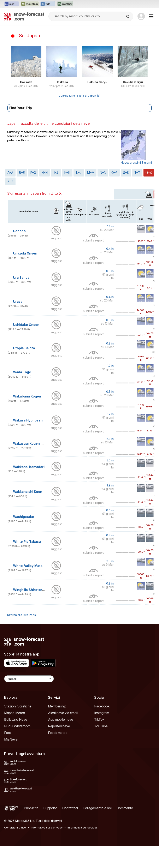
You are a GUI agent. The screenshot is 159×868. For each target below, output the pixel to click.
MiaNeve (11, 739)
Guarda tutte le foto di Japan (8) (79, 96)
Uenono (19, 231)
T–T (137, 173)
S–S (126, 173)
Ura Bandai (22, 278)
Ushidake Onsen (26, 325)
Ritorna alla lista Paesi (22, 615)
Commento (125, 808)
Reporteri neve (59, 726)
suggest (56, 238)
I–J (56, 173)
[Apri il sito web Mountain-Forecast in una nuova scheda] (30, 4)
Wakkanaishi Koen (28, 492)
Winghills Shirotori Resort (34, 590)
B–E (22, 173)
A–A (10, 173)
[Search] (128, 17)
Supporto (50, 808)
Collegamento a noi (97, 808)
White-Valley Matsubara (32, 566)
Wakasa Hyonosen (28, 420)
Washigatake (23, 517)
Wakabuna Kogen (27, 396)
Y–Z (10, 181)
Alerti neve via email (63, 713)
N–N (103, 173)
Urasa (18, 302)
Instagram (102, 713)
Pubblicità (31, 808)
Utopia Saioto (24, 348)
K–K (67, 173)
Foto (8, 733)
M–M (91, 173)
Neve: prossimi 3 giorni (136, 163)
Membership (57, 706)
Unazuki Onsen (25, 253)
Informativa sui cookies (83, 827)
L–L (79, 173)
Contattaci (70, 808)
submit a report (93, 240)
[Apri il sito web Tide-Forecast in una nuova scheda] (48, 4)
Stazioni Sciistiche (18, 706)
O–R (114, 173)
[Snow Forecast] (24, 16)
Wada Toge (22, 372)
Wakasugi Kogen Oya (30, 444)
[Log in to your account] (141, 16)
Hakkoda (26, 82)
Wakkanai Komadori (29, 467)
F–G (33, 173)
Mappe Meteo (15, 713)
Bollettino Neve (16, 719)
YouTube (101, 726)
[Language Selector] (29, 679)
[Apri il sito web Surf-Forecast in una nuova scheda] (12, 4)
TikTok (99, 719)
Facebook (102, 706)
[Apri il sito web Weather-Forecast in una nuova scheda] (65, 4)
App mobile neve (61, 719)
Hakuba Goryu (97, 82)
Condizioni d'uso (15, 827)
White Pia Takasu (27, 542)
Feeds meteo (58, 733)
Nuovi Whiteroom (17, 726)
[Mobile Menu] (151, 16)
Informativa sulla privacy (47, 827)
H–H (45, 173)
